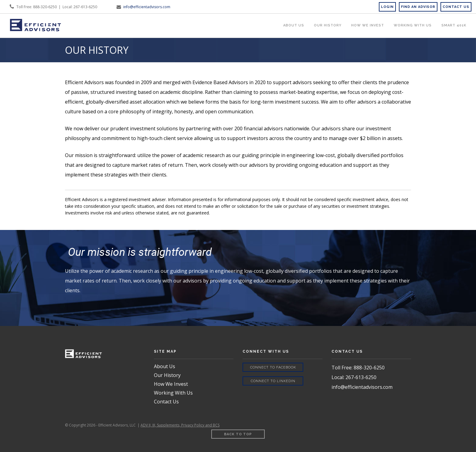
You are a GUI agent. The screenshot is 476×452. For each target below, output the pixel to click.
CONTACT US (456, 7)
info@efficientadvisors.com (147, 7)
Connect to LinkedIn (273, 381)
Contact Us (166, 402)
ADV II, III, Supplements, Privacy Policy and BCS (180, 425)
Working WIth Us (413, 25)
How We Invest (368, 25)
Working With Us (173, 393)
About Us (294, 25)
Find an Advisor (418, 7)
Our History (328, 25)
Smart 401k (454, 25)
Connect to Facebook (273, 367)
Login (387, 7)
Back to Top (238, 434)
